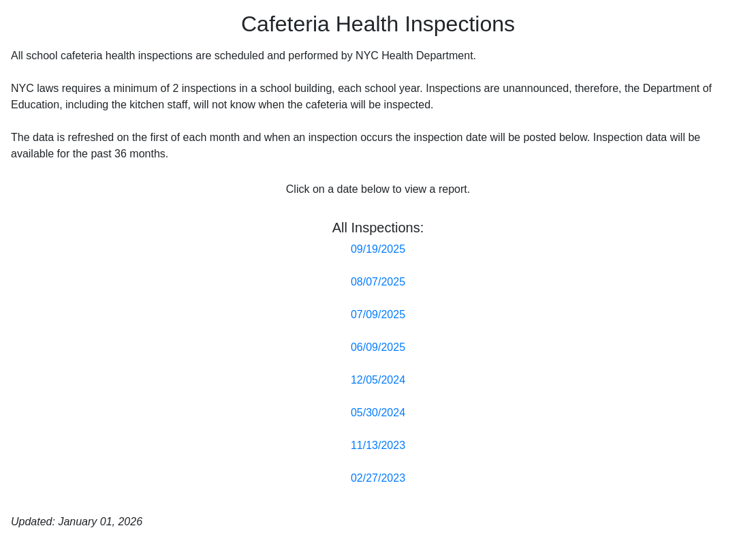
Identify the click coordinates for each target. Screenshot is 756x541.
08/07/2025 (378, 282)
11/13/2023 (378, 445)
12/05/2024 (378, 380)
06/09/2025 (378, 347)
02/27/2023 (378, 478)
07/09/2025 (378, 314)
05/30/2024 (378, 413)
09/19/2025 (378, 249)
